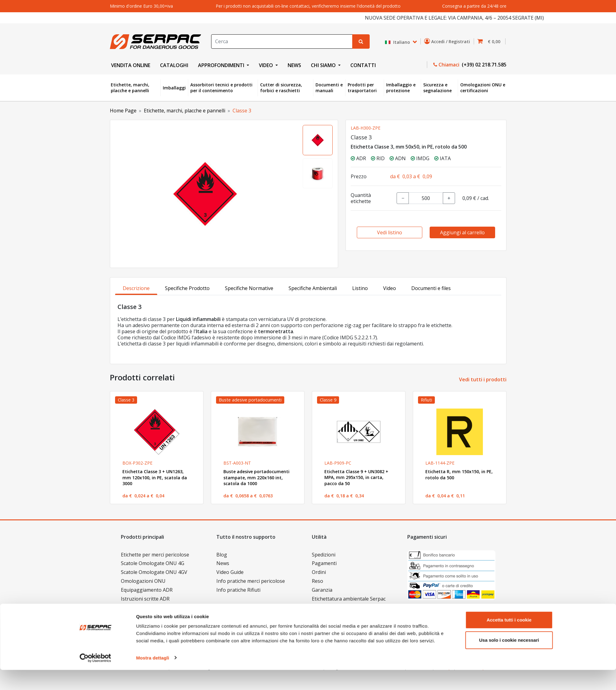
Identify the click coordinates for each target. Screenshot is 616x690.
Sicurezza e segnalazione (437, 88)
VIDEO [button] (267, 65)
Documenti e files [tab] (431, 288)
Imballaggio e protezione (401, 88)
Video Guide (230, 572)
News (223, 563)
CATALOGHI (174, 65)
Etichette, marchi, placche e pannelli (130, 88)
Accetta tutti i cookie (509, 640)
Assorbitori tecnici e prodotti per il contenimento (221, 88)
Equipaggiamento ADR (147, 590)
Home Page (123, 111)
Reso (317, 581)
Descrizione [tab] (136, 288)
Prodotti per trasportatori (362, 88)
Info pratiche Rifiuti (238, 590)
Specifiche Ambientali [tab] (313, 288)
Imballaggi (174, 88)
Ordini (319, 572)
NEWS (294, 65)
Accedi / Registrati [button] (448, 41)
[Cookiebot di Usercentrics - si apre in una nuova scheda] (95, 678)
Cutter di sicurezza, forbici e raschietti (281, 88)
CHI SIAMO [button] (324, 65)
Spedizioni (324, 555)
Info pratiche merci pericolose (251, 581)
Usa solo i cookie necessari (509, 660)
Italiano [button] (398, 42)
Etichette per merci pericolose (155, 555)
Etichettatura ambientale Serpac (349, 599)
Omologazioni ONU (143, 581)
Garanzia (322, 590)
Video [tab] (390, 288)
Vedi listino (390, 232)
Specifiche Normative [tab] (249, 288)
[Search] (282, 41)
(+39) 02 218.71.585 (483, 65)
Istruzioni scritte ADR (145, 599)
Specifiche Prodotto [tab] (187, 288)
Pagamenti (324, 563)
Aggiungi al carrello (462, 232)
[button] (491, 41)
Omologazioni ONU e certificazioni (483, 88)
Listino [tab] (360, 288)
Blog (222, 555)
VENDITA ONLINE (131, 65)
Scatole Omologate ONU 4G (153, 563)
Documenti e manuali (329, 88)
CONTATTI (363, 65)
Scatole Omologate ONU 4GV (154, 572)
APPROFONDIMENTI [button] (222, 65)
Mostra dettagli (153, 678)
